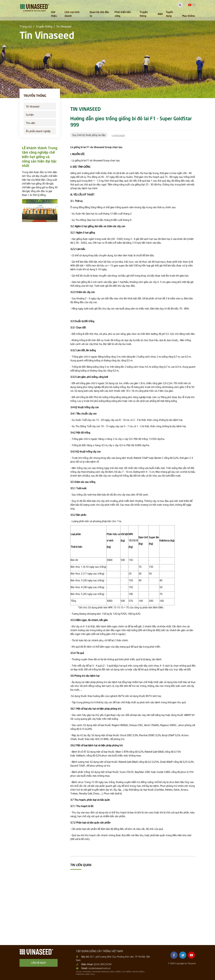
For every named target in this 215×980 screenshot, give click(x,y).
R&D (160, 14)
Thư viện (31, 123)
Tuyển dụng (169, 14)
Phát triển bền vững (123, 14)
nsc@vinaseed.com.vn (99, 968)
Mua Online (189, 16)
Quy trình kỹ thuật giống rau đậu (89, 135)
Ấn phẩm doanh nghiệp (38, 131)
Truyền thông (144, 14)
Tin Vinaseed (64, 26)
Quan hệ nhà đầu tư (99, 14)
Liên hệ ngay (38, 962)
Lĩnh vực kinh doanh (72, 14)
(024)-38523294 (103, 964)
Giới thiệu (54, 14)
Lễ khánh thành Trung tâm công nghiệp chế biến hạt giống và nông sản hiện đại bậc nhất (40, 156)
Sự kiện (30, 114)
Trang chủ (26, 26)
